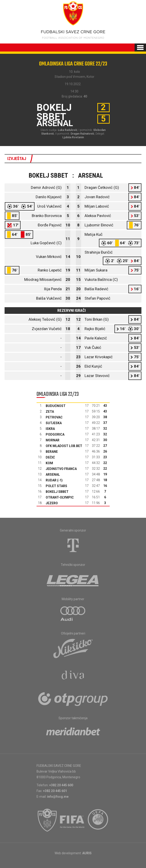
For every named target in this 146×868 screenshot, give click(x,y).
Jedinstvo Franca (61, 469)
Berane (52, 452)
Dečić (50, 457)
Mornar (53, 440)
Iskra (50, 429)
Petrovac (54, 417)
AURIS (87, 853)
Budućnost (56, 406)
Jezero (52, 503)
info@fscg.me (58, 797)
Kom (49, 463)
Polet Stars (56, 486)
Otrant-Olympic (60, 497)
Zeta (50, 412)
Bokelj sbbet (57, 492)
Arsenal (53, 475)
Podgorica (55, 434)
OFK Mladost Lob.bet (64, 446)
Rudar (51, 480)
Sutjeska (54, 423)
